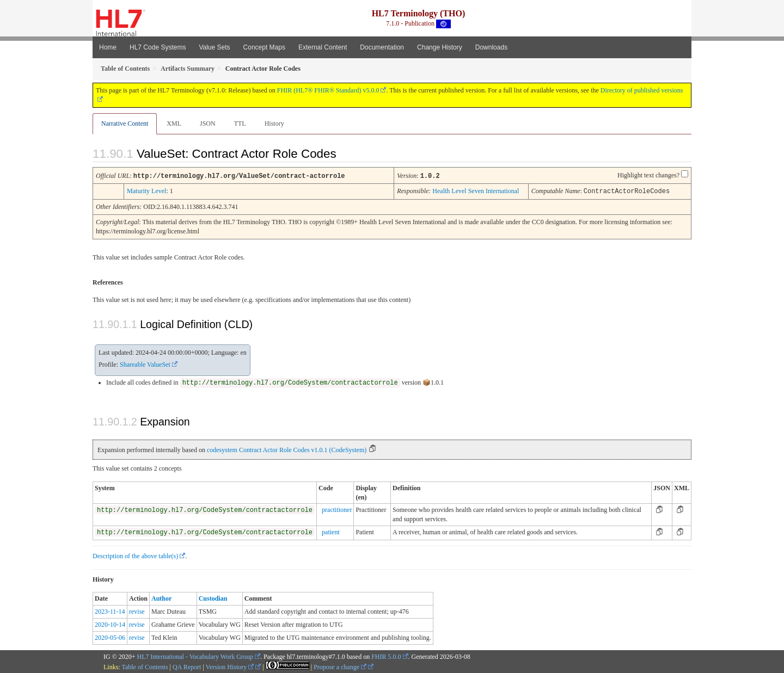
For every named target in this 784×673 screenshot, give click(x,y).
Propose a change (340, 666)
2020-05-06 (110, 637)
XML (174, 124)
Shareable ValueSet (145, 363)
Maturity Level (146, 190)
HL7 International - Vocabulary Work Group (195, 656)
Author (161, 597)
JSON (208, 124)
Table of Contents (145, 666)
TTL (240, 124)
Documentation (382, 47)
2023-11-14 (110, 610)
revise (137, 610)
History (274, 124)
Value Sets (214, 47)
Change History (440, 47)
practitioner (337, 509)
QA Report (187, 666)
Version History (230, 666)
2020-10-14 (110, 623)
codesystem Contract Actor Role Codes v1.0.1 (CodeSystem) (287, 449)
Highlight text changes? (648, 175)
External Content (323, 47)
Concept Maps (264, 47)
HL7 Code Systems (158, 47)
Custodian (213, 597)
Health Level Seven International (476, 190)
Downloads (491, 47)
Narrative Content (125, 124)
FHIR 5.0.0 (386, 656)
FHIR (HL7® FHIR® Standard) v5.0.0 (328, 90)
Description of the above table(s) (135, 555)
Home (108, 47)
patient (331, 531)
